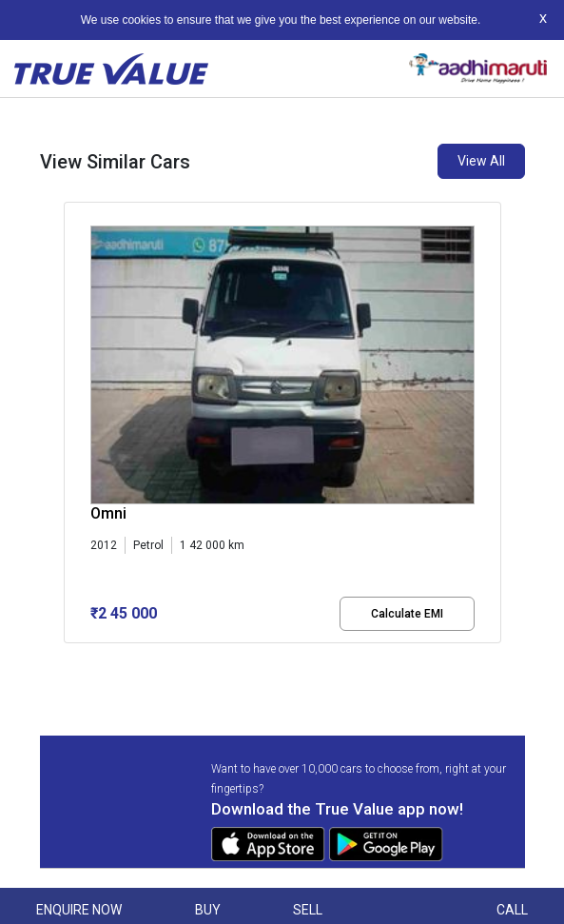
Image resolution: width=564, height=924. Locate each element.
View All (481, 161)
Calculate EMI (407, 614)
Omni (108, 513)
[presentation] (74, 426)
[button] (69, 659)
